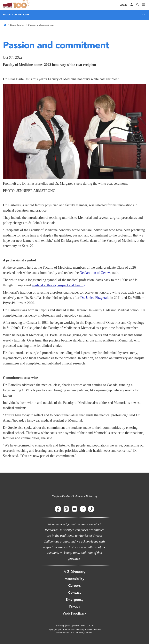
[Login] (123, 5)
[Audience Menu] (132, 5)
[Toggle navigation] (144, 5)
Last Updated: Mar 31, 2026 (80, 626)
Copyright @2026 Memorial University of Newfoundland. (74, 630)
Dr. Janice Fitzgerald (95, 298)
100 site (22, 5)
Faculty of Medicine (16, 15)
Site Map (60, 626)
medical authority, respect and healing (58, 285)
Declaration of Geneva (95, 273)
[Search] (138, 5)
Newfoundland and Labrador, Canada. (74, 633)
